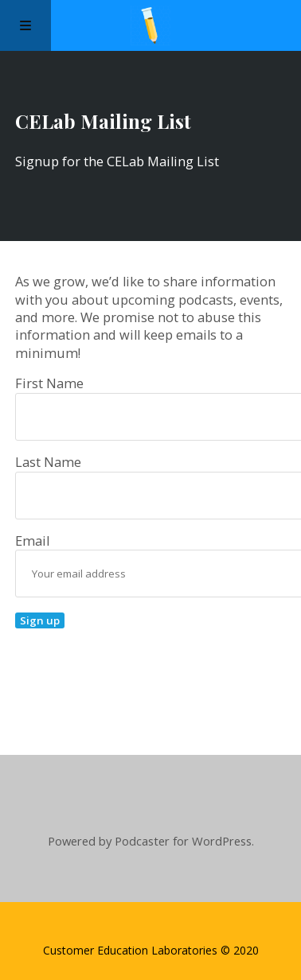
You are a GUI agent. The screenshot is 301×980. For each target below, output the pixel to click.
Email (47, 541)
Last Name (48, 462)
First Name (49, 383)
